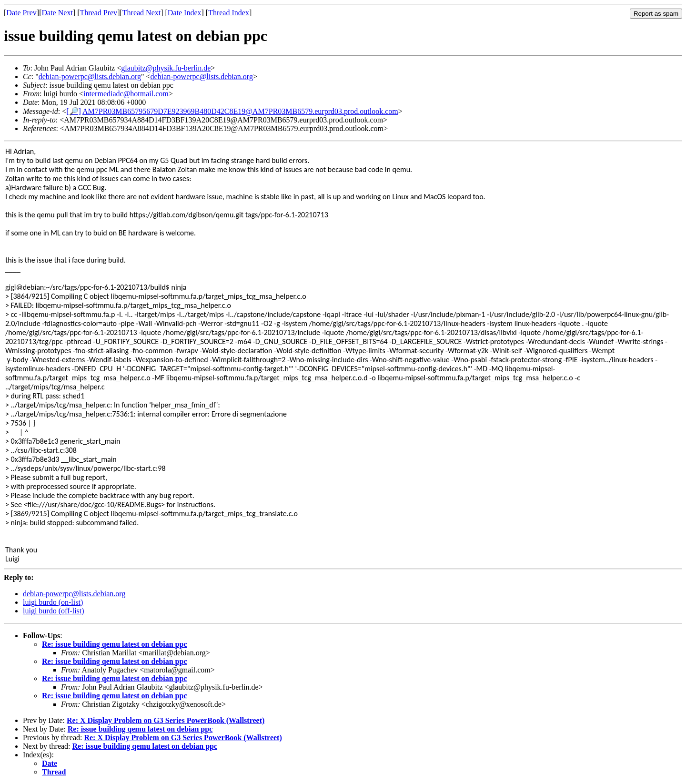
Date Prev (21, 13)
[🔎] (74, 111)
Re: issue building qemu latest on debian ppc (115, 644)
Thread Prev (98, 13)
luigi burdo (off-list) (54, 611)
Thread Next (141, 13)
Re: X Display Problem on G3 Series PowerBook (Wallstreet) (166, 720)
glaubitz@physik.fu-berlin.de (166, 68)
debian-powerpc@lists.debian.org (90, 76)
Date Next (57, 13)
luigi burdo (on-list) (53, 602)
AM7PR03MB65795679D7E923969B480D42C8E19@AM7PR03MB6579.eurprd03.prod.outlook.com (240, 111)
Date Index (185, 13)
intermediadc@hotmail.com (126, 94)
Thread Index (229, 13)
